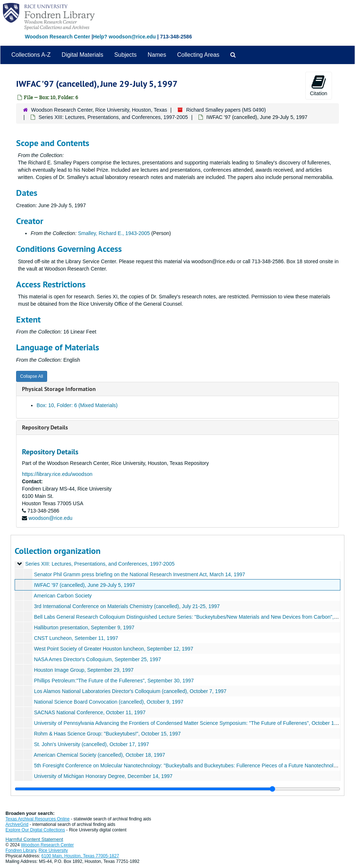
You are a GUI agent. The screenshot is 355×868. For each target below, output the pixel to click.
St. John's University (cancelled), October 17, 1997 (92, 744)
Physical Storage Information (59, 389)
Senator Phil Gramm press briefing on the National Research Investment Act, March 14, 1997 (139, 574)
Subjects (125, 55)
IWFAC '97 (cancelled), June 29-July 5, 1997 (85, 585)
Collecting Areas (198, 55)
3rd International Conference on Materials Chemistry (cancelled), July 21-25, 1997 (127, 606)
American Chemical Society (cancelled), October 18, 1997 (99, 755)
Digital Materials (83, 55)
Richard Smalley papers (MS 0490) (226, 110)
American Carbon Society (63, 596)
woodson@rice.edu (50, 518)
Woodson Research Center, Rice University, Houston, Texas (99, 110)
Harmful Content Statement (34, 839)
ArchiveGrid (17, 824)
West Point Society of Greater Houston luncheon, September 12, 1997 (114, 649)
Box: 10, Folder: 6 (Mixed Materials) (77, 405)
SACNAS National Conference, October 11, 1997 (90, 712)
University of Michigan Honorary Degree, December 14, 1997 (103, 776)
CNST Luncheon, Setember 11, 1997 (76, 638)
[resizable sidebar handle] (177, 789)
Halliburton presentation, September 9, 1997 (84, 627)
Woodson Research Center (58, 37)
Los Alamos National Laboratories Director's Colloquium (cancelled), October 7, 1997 (130, 691)
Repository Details (45, 427)
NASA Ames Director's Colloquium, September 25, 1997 (97, 659)
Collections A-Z (31, 55)
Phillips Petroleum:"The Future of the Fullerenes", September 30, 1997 (114, 681)
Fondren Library (21, 850)
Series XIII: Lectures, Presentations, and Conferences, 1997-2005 (113, 117)
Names (157, 55)
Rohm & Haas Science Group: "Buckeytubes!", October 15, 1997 (107, 734)
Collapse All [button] (32, 376)
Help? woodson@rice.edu (124, 37)
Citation (319, 85)
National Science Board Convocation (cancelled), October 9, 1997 (109, 702)
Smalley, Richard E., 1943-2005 (114, 233)
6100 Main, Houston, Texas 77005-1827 (80, 856)
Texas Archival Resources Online (37, 819)
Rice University (53, 850)
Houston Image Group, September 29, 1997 (84, 670)
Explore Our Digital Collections (35, 830)
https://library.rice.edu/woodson (57, 474)
